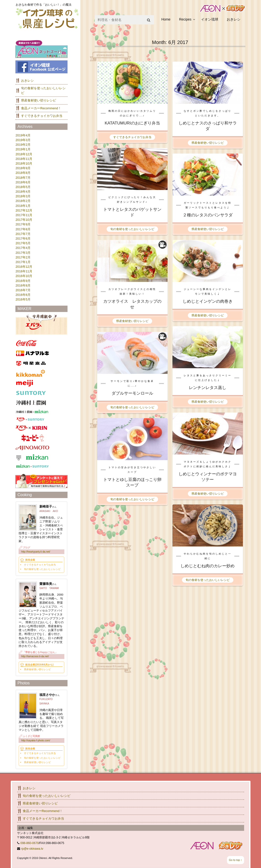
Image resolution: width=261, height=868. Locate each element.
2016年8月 (23, 285)
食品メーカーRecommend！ (41, 108)
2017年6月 (23, 239)
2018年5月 (23, 187)
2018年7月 (23, 178)
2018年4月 (23, 192)
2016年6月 (23, 295)
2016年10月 (24, 276)
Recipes (185, 19)
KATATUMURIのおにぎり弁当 (132, 123)
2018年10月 (24, 163)
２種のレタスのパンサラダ (208, 215)
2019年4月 (23, 135)
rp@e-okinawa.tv (32, 849)
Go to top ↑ (236, 860)
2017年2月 (23, 257)
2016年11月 (24, 271)
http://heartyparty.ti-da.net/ (36, 552)
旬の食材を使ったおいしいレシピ (132, 229)
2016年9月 (23, 281)
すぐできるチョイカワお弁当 (132, 137)
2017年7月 (23, 234)
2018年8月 (23, 173)
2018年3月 (23, 196)
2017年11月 (24, 215)
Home (166, 19)
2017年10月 (24, 220)
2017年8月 (23, 229)
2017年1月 (23, 262)
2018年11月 (24, 159)
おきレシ (234, 19)
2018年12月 (24, 154)
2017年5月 (23, 243)
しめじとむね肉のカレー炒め (208, 566)
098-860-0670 (30, 843)
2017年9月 (23, 224)
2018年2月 (23, 201)
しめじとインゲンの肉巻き (208, 301)
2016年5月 (23, 299)
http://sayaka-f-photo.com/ (35, 740)
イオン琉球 (210, 19)
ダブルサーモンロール (132, 393)
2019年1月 (23, 149)
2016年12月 (24, 267)
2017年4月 (23, 248)
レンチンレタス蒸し (208, 388)
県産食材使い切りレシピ (208, 143)
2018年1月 (23, 206)
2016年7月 (23, 290)
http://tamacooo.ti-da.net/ (35, 656)
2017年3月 (23, 253)
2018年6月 (23, 182)
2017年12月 (24, 210)
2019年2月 (23, 145)
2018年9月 (23, 168)
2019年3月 (23, 140)
